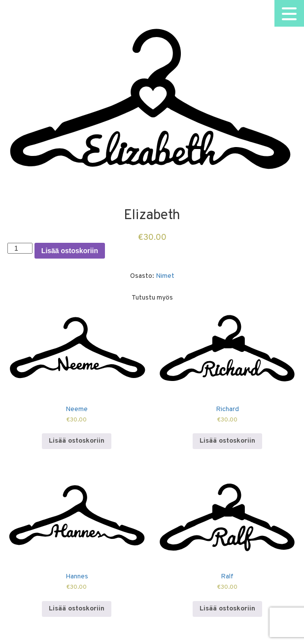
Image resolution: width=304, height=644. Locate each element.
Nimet (165, 276)
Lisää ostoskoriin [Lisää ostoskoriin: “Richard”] (227, 441)
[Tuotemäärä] (20, 248)
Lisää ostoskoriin (70, 251)
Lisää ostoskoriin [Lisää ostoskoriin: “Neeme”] (77, 441)
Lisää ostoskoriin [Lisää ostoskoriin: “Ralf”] (227, 609)
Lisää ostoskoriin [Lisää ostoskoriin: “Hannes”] (77, 609)
